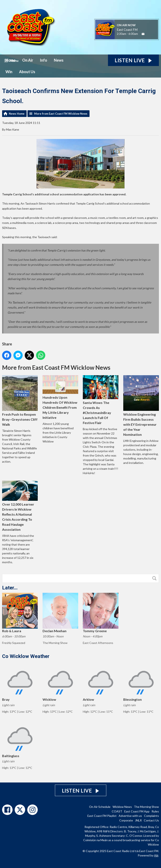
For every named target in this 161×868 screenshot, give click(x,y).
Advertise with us (130, 816)
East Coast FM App (137, 811)
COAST (117, 811)
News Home (17, 114)
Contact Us (151, 820)
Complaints (151, 816)
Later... (10, 588)
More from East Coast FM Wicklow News (61, 114)
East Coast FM (127, 30)
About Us (27, 72)
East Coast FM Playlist (102, 816)
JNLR (138, 820)
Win (9, 72)
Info (43, 60)
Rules (155, 811)
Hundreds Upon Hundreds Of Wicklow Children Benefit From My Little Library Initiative (60, 397)
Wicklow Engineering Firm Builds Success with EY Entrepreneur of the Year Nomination (141, 406)
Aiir (156, 855)
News (59, 60)
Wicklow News (122, 807)
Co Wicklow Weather (26, 656)
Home (10, 60)
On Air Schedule (100, 807)
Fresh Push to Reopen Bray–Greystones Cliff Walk (20, 401)
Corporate (126, 820)
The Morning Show (146, 807)
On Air (28, 60)
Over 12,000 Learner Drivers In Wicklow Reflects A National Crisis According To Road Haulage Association (20, 506)
